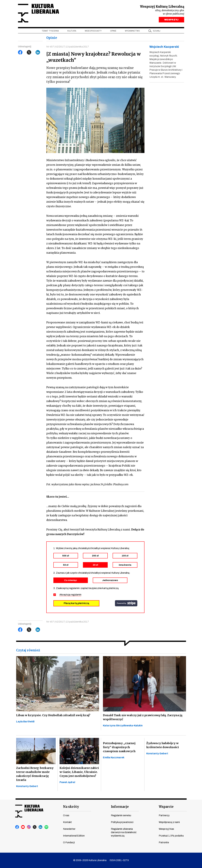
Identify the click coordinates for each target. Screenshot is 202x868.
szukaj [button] (157, 31)
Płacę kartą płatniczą (76, 603)
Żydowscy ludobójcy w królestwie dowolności (163, 745)
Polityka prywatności (122, 822)
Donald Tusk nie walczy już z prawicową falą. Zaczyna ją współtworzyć (143, 717)
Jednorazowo (110, 580)
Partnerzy (164, 815)
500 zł (66, 556)
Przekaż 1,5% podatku (171, 836)
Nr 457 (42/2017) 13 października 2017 (68, 47)
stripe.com (126, 603)
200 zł (95, 556)
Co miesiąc (71, 580)
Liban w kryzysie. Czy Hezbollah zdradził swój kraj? (53, 715)
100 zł (125, 556)
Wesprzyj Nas (166, 829)
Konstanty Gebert (27, 786)
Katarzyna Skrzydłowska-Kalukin (123, 726)
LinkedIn (38, 52)
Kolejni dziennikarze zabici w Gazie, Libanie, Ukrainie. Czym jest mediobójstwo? (79, 772)
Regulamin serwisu (121, 815)
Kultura (72, 31)
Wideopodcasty (93, 31)
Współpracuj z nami (169, 822)
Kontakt (67, 822)
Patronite (164, 842)
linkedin (41, 827)
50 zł (66, 565)
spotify (46, 827)
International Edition (74, 836)
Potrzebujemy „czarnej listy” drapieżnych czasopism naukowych (119, 747)
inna (125, 565)
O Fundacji (69, 842)
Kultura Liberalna (38, 13)
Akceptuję (70, 595)
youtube (23, 827)
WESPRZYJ (171, 20)
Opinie (113, 31)
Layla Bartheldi (25, 722)
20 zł (95, 565)
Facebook (20, 52)
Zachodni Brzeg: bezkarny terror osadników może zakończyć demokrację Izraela (35, 774)
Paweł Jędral (67, 782)
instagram (29, 827)
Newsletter (69, 829)
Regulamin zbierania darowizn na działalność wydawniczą (124, 832)
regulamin (76, 595)
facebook (17, 827)
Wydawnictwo (132, 31)
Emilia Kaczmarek (114, 757)
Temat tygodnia (50, 31)
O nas (66, 815)
